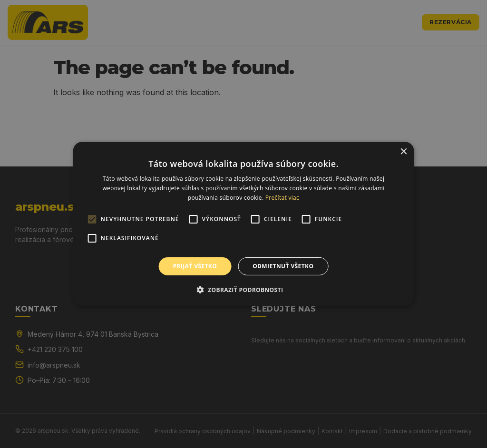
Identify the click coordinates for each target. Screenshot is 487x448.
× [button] (403, 152)
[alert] (243, 224)
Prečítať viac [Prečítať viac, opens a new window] (282, 198)
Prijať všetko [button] (195, 266)
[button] (244, 290)
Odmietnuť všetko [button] (283, 266)
